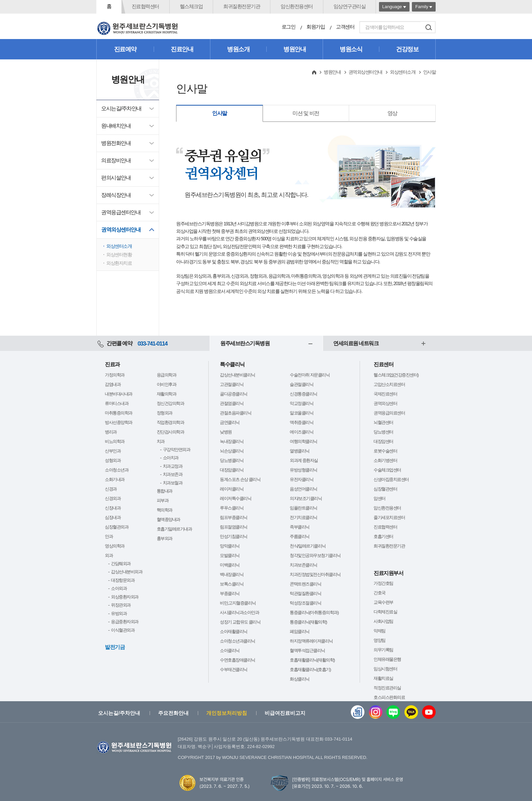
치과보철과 (173, 483)
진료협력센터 (145, 6)
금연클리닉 (230, 422)
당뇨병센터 (383, 432)
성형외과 (113, 460)
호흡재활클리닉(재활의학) (312, 660)
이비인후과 (167, 384)
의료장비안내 (116, 160)
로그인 (289, 27)
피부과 (163, 500)
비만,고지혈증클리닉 (238, 603)
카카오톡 (411, 712)
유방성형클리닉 (303, 470)
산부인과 (113, 451)
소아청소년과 (117, 470)
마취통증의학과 (119, 413)
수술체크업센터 (387, 470)
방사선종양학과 (119, 422)
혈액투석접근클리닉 (307, 650)
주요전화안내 (173, 713)
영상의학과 (115, 546)
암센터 (379, 498)
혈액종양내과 (168, 519)
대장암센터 (383, 441)
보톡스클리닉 (232, 584)
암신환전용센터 (297, 6)
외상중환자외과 (125, 597)
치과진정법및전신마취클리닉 (315, 574)
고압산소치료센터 (389, 384)
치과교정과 (173, 466)
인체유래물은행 (387, 659)
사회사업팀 (383, 621)
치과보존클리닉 (303, 565)
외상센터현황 (119, 255)
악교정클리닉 (301, 403)
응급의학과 (167, 375)
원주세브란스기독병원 (245, 343)
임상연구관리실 (350, 6)
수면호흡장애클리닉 (237, 660)
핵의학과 (165, 510)
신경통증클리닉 (303, 394)
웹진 (358, 712)
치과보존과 (173, 474)
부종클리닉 (230, 593)
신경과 (111, 489)
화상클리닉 (300, 679)
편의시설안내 (116, 178)
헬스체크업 (191, 6)
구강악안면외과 (177, 450)
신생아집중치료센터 (391, 479)
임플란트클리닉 (303, 508)
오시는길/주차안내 (121, 108)
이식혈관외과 (123, 630)
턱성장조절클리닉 (305, 603)
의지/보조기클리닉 (306, 498)
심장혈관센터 (385, 489)
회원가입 (316, 27)
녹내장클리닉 (232, 441)
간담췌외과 (121, 564)
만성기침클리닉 (234, 536)
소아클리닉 (230, 650)
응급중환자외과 (125, 622)
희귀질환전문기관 (242, 6)
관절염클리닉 (232, 403)
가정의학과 (115, 375)
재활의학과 (167, 394)
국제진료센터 (385, 394)
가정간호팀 (383, 583)
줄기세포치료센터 (389, 517)
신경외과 (113, 498)
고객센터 (345, 27)
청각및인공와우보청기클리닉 (315, 555)
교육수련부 (383, 602)
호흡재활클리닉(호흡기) (310, 669)
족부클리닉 (300, 527)
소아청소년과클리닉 (237, 641)
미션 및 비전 (306, 113)
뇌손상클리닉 (232, 451)
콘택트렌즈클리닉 (305, 584)
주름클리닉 (300, 536)
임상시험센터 (385, 669)
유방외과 (119, 613)
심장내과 (113, 517)
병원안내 (294, 49)
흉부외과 (165, 538)
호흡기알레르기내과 (174, 529)
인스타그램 (376, 712)
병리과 (111, 432)
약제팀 (379, 631)
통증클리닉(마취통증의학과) (314, 612)
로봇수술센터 (385, 451)
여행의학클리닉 (303, 441)
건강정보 (407, 49)
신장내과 (113, 508)
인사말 (220, 113)
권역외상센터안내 (121, 230)
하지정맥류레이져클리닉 (311, 641)
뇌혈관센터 (383, 422)
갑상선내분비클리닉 (237, 375)
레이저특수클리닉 (235, 498)
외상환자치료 (119, 263)
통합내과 (165, 491)
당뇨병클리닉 (232, 460)
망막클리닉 (230, 546)
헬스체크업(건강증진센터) (396, 375)
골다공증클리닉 (234, 394)
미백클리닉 (230, 565)
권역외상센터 (385, 403)
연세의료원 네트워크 (356, 343)
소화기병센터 (385, 460)
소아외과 (119, 588)
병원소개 (238, 49)
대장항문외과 (123, 580)
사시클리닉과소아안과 (239, 612)
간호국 (379, 593)
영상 (392, 113)
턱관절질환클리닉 (305, 593)
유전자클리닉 (301, 479)
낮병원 (226, 432)
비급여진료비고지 (285, 713)
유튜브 (429, 712)
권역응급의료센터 (389, 413)
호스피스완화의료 (389, 697)
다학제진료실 (385, 612)
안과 (109, 536)
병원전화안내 (116, 143)
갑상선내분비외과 (127, 572)
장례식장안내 (116, 195)
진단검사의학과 (170, 432)
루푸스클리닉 (232, 508)
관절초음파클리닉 (235, 413)
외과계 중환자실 (304, 460)
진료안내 (182, 49)
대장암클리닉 (232, 470)
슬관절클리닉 (301, 384)
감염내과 (113, 384)
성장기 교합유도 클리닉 (240, 622)
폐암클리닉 (300, 631)
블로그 (393, 712)
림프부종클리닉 (234, 517)
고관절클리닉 (232, 384)
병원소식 (351, 49)
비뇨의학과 (115, 441)
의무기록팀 (383, 650)
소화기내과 (115, 479)
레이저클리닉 (232, 489)
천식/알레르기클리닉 (308, 546)
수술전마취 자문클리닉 (310, 375)
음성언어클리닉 (303, 489)
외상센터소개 (119, 246)
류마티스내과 (117, 403)
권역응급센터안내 (121, 212)
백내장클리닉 (232, 574)
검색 (429, 27)
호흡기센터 (383, 536)
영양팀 (379, 640)
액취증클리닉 (301, 422)
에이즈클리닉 (301, 432)
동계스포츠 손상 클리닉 (240, 479)
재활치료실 (383, 678)
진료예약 (125, 49)
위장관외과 (121, 605)
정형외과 (165, 413)
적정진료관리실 (387, 688)
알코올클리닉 (301, 413)
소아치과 (171, 458)
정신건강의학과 (170, 403)
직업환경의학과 (170, 422)
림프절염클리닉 (234, 527)
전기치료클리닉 (303, 517)
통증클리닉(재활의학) (308, 622)
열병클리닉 (300, 451)
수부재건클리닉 (234, 669)
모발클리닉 (230, 555)
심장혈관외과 (117, 527)
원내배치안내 (116, 126)
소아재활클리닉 (234, 631)
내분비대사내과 (119, 394)
